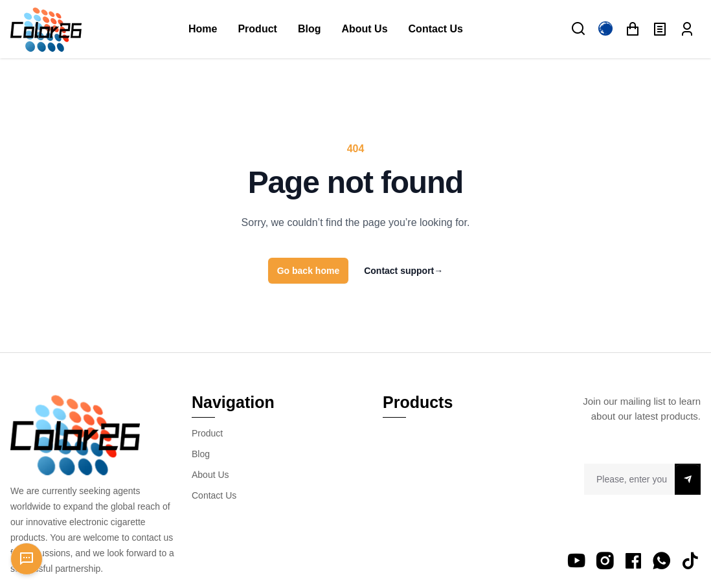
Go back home (308, 271)
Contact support (403, 271)
